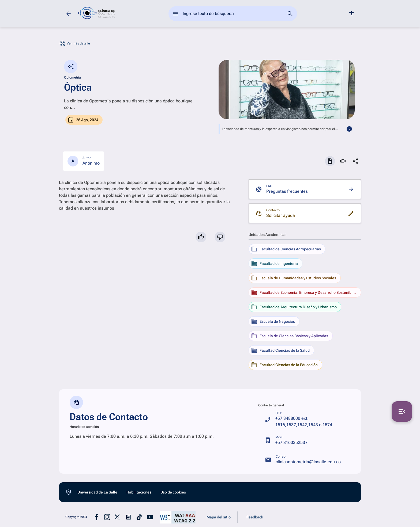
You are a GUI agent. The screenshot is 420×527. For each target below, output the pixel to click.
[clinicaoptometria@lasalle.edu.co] (303, 460)
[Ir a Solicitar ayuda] (305, 213)
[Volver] (69, 14)
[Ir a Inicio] (11, 12)
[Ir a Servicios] (11, 49)
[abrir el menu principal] (175, 14)
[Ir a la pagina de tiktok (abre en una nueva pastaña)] (139, 517)
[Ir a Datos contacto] (11, 85)
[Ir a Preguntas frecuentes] (305, 189)
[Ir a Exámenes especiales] (11, 67)
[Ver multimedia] (343, 161)
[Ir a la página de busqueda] (290, 14)
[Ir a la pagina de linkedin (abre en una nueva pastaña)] (129, 517)
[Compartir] (356, 161)
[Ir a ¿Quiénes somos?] (11, 30)
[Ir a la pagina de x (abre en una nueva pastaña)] (118, 517)
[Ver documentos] (330, 161)
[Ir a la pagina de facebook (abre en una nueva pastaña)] (96, 517)
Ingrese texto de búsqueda (208, 14)
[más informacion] (349, 129)
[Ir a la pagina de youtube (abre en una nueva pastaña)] (150, 517)
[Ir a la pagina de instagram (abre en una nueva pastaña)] (107, 517)
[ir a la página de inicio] (96, 14)
